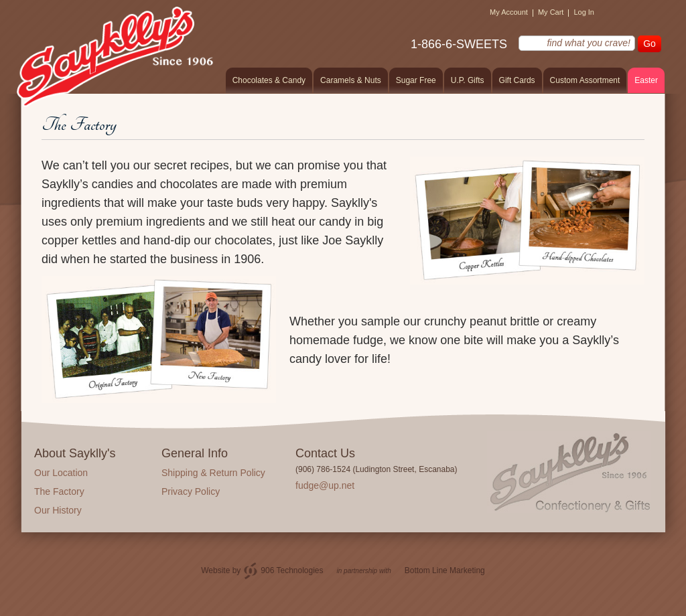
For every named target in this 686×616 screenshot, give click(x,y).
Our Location (61, 473)
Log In (584, 12)
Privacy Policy (191, 491)
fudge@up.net (325, 485)
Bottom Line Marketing (445, 570)
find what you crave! (510, 43)
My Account (509, 12)
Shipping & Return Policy (213, 473)
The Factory (59, 491)
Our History (58, 510)
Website (215, 570)
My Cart (551, 12)
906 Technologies (292, 570)
